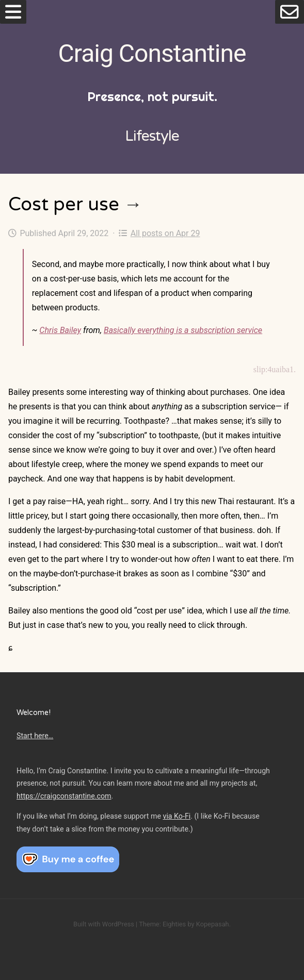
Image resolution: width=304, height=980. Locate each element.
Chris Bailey (60, 330)
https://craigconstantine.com (64, 796)
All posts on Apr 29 (159, 233)
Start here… (35, 736)
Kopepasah (213, 924)
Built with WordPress (104, 924)
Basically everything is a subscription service (183, 330)
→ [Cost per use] (133, 204)
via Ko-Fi (177, 816)
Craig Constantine (152, 53)
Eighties (174, 924)
